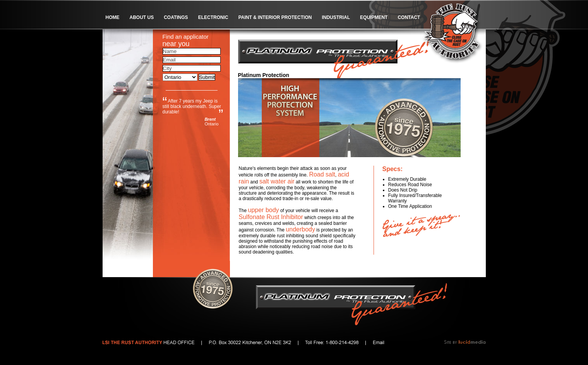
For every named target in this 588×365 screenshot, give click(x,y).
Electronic (213, 17)
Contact (409, 17)
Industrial (336, 17)
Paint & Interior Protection (275, 17)
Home (113, 17)
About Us (142, 17)
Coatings (176, 17)
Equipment (374, 17)
